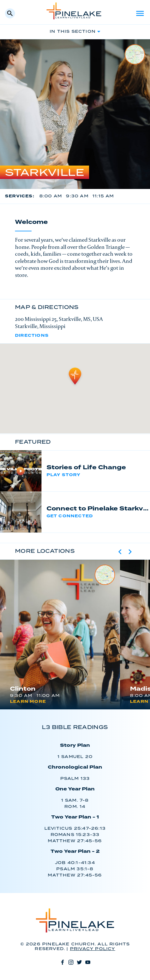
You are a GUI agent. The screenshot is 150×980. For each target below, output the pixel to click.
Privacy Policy (93, 949)
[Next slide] (130, 552)
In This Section (73, 32)
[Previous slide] (120, 552)
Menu (140, 13)
